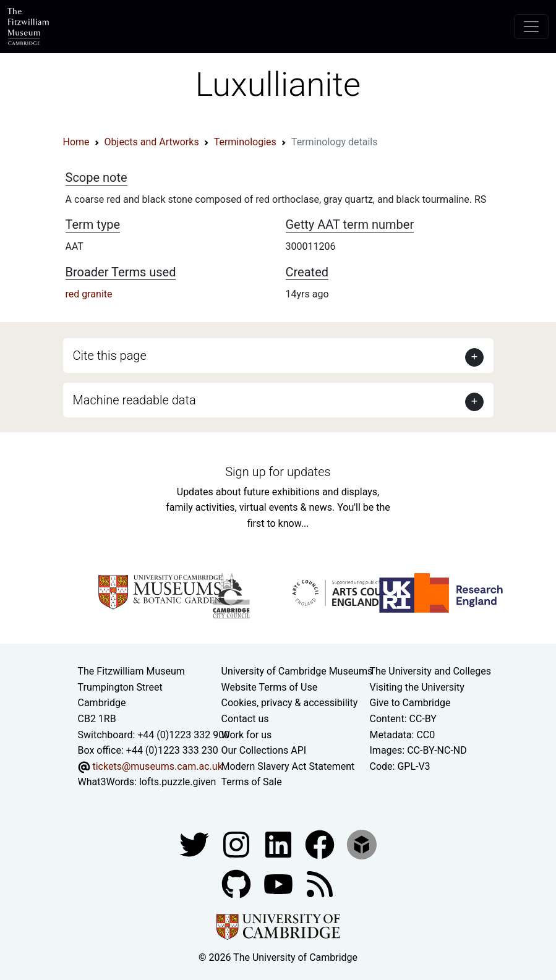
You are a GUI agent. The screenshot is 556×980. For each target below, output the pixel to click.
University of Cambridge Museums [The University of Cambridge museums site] (297, 671)
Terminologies (245, 142)
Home (76, 142)
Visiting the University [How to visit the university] (417, 687)
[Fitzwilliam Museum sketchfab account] (362, 844)
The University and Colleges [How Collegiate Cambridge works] (430, 671)
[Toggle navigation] (531, 27)
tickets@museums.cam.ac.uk (157, 766)
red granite (89, 294)
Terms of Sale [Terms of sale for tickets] (252, 782)
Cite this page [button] (110, 356)
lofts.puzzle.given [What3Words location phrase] (177, 782)
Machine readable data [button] (135, 400)
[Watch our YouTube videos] (280, 883)
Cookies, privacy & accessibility (290, 703)
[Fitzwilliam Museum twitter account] (195, 844)
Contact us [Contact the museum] (245, 719)
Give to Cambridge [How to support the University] (410, 703)
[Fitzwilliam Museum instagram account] (237, 844)
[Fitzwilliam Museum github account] (237, 883)
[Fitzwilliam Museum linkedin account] (321, 844)
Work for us (247, 735)
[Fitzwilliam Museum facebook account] (280, 844)
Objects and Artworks (152, 142)
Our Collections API (264, 750)
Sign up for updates (278, 472)
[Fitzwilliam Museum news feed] (320, 883)
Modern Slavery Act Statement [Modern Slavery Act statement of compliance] (288, 766)
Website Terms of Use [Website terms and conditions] (270, 687)
